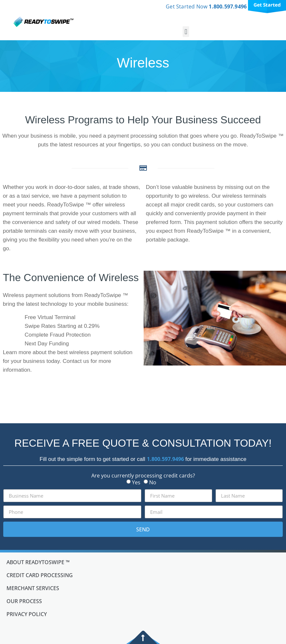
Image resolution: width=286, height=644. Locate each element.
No (153, 482)
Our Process (24, 601)
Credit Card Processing (40, 575)
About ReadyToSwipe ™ (38, 562)
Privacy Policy (27, 614)
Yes (136, 482)
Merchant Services (33, 588)
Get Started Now (207, 6)
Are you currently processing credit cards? (143, 476)
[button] (186, 32)
